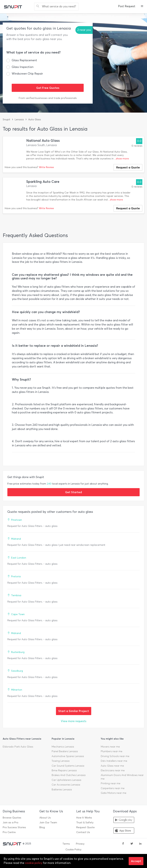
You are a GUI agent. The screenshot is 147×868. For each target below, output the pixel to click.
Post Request (127, 6)
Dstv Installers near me (114, 761)
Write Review (46, 167)
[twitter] (132, 844)
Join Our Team (48, 823)
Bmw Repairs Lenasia (64, 770)
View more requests (74, 721)
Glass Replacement (24, 60)
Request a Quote (128, 167)
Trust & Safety (85, 823)
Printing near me (111, 783)
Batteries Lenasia (62, 790)
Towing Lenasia (61, 761)
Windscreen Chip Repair (27, 74)
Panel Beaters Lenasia (65, 751)
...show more (122, 159)
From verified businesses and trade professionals (48, 98)
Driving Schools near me (115, 756)
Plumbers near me (112, 751)
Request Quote (85, 827)
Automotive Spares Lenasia (68, 756)
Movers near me (110, 747)
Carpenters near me (113, 788)
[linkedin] (140, 844)
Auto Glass (35, 120)
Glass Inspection (23, 67)
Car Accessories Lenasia (66, 785)
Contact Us (83, 832)
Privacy (80, 844)
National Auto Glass (43, 141)
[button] (142, 6)
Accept (136, 861)
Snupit (6, 120)
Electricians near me (113, 770)
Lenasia (19, 120)
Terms (66, 844)
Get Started (73, 492)
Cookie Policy (73, 850)
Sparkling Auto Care (43, 182)
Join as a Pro (11, 823)
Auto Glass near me (112, 766)
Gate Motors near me (114, 793)
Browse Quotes (12, 818)
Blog (42, 827)
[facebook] (123, 844)
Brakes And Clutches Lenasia (69, 775)
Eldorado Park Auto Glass (18, 747)
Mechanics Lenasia (63, 747)
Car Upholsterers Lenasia (66, 780)
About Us (45, 818)
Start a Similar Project (74, 711)
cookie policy (34, 863)
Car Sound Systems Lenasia (68, 766)
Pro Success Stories (14, 827)
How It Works (84, 818)
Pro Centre (9, 832)
